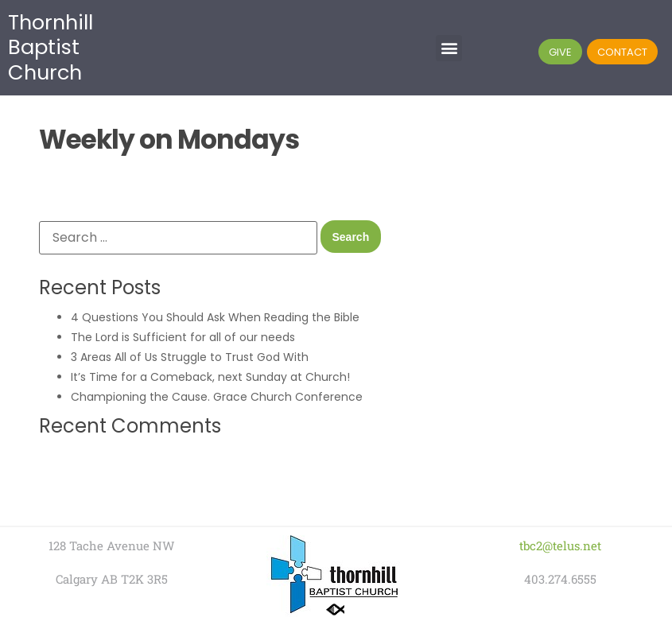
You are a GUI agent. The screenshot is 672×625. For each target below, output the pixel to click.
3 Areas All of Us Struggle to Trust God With (190, 357)
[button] (449, 48)
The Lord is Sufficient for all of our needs (183, 337)
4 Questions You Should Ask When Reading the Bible (215, 317)
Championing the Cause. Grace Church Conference (217, 397)
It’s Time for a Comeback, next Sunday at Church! (210, 377)
